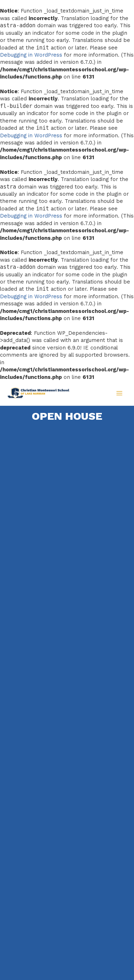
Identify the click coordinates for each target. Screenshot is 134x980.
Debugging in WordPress (31, 55)
